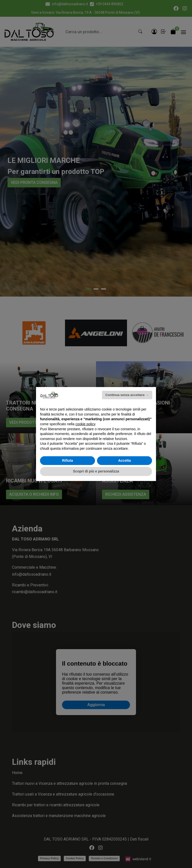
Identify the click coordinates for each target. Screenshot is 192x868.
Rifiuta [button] (67, 460)
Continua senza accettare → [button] (127, 395)
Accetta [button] (125, 460)
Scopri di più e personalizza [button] (96, 471)
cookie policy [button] (85, 424)
